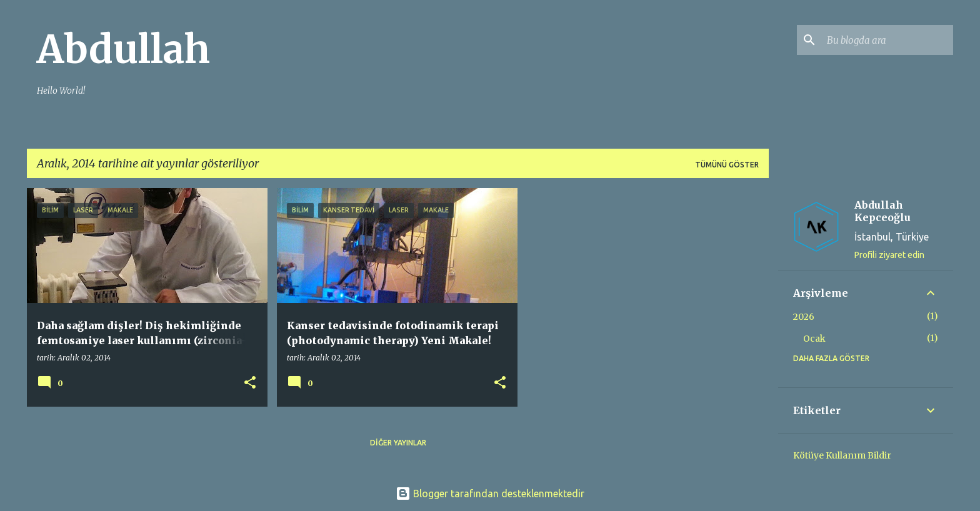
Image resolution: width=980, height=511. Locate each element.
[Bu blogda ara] (887, 40)
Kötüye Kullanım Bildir (842, 455)
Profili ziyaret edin (889, 255)
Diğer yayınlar (398, 443)
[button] (250, 383)
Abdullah (123, 49)
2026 (804, 317)
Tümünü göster (727, 165)
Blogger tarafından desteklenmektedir (490, 494)
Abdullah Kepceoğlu (882, 211)
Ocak (814, 339)
